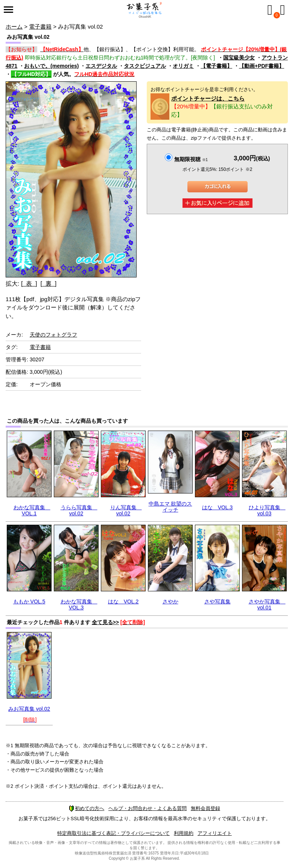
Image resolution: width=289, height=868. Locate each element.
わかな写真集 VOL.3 (79, 604)
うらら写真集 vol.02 (79, 510)
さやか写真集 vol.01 (267, 604)
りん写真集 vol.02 (126, 510)
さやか (170, 602)
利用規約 (184, 833)
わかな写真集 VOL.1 (32, 510)
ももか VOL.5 (29, 602)
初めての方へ (87, 808)
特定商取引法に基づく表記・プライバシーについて (113, 833)
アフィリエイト (215, 833)
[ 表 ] (29, 284)
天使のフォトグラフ (53, 335)
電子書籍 (40, 27)
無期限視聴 (191, 159)
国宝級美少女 (239, 58)
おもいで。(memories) (51, 66)
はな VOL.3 (218, 507)
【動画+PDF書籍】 (262, 66)
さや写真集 (218, 602)
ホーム (14, 27)
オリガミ (183, 66)
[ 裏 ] (48, 284)
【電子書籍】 (216, 66)
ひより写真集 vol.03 (267, 510)
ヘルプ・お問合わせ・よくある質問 (148, 808)
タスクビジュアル (145, 66)
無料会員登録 (205, 808)
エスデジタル (101, 66)
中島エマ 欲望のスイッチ (170, 506)
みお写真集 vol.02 (29, 709)
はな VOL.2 (123, 602)
